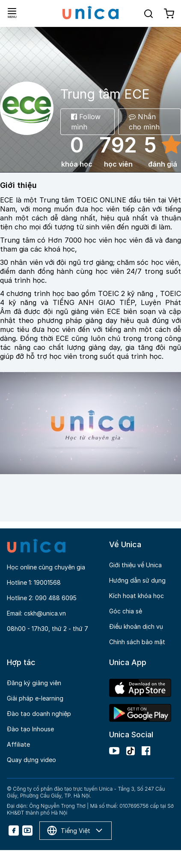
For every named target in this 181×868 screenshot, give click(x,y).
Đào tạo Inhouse (30, 729)
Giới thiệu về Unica (135, 565)
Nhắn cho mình (144, 122)
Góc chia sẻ (126, 611)
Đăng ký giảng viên (34, 683)
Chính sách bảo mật (137, 642)
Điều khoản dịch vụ (136, 626)
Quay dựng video (31, 760)
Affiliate (18, 744)
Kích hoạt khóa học (136, 596)
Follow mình (86, 122)
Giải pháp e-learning (35, 698)
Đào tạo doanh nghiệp (39, 714)
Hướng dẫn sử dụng (137, 580)
